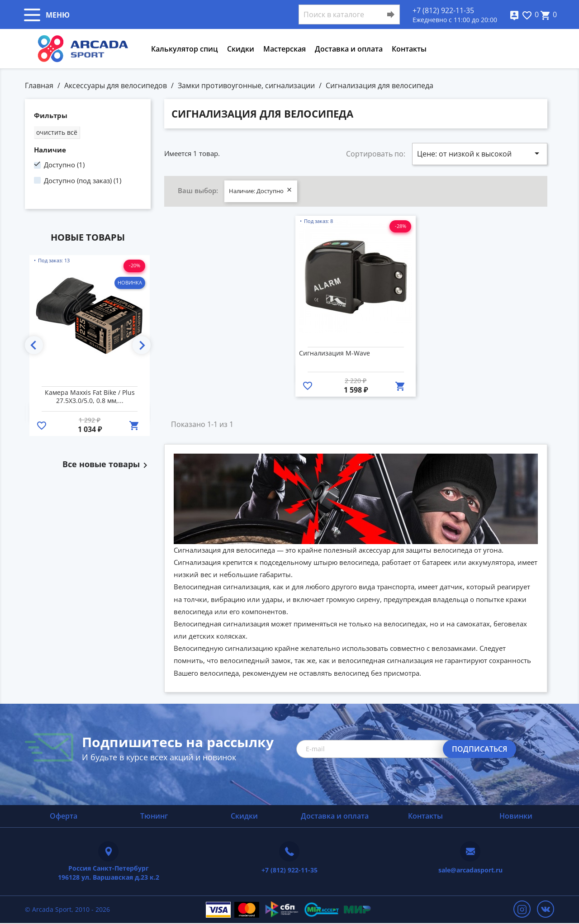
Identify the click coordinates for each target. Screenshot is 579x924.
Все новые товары (107, 464)
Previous (34, 345)
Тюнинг (154, 816)
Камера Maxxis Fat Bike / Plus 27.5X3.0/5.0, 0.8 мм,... (90, 397)
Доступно (64, 165)
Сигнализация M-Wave (335, 353)
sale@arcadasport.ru (470, 870)
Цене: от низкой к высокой (480, 153)
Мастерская (285, 49)
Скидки (241, 49)
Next (142, 345)
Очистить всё (57, 132)
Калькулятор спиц (185, 49)
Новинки (516, 816)
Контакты (409, 49)
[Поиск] (349, 14)
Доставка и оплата (349, 49)
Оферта (64, 816)
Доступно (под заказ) (83, 180)
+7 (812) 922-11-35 (443, 10)
